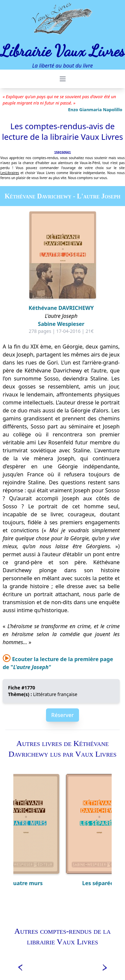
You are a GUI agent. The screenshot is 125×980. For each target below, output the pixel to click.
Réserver (62, 715)
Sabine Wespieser (61, 324)
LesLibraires (10, 173)
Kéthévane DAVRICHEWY (61, 308)
